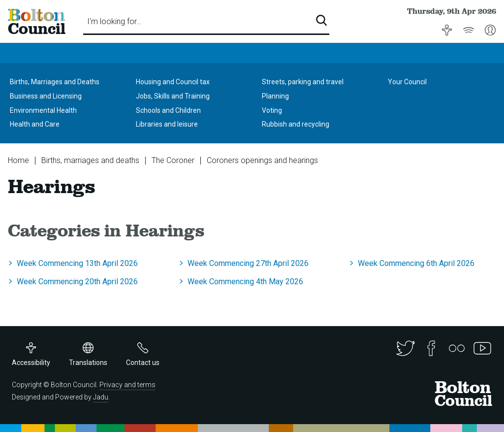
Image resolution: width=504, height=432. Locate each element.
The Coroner (173, 160)
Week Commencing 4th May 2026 (245, 282)
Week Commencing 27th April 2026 (248, 263)
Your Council (407, 82)
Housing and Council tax (173, 82)
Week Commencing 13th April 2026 (77, 263)
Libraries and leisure (167, 124)
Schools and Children (168, 110)
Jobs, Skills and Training (173, 96)
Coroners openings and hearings (262, 160)
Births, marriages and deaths (90, 160)
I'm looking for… (114, 21)
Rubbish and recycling (296, 124)
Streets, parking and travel (303, 82)
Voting (272, 110)
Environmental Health (43, 110)
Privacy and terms (127, 385)
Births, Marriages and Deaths (55, 82)
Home (18, 160)
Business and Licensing (46, 96)
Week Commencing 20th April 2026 (77, 282)
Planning (275, 96)
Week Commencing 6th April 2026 (416, 263)
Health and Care (35, 124)
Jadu (101, 397)
